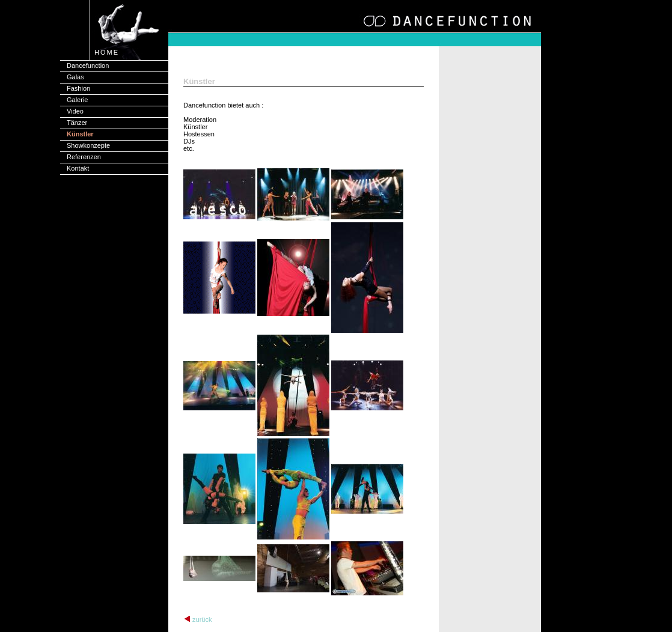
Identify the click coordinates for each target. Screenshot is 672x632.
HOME (107, 52)
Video (75, 111)
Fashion (78, 88)
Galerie (77, 100)
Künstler (80, 134)
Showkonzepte (88, 145)
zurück (202, 619)
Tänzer (77, 123)
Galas (75, 77)
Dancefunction (88, 65)
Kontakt (78, 168)
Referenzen (84, 157)
